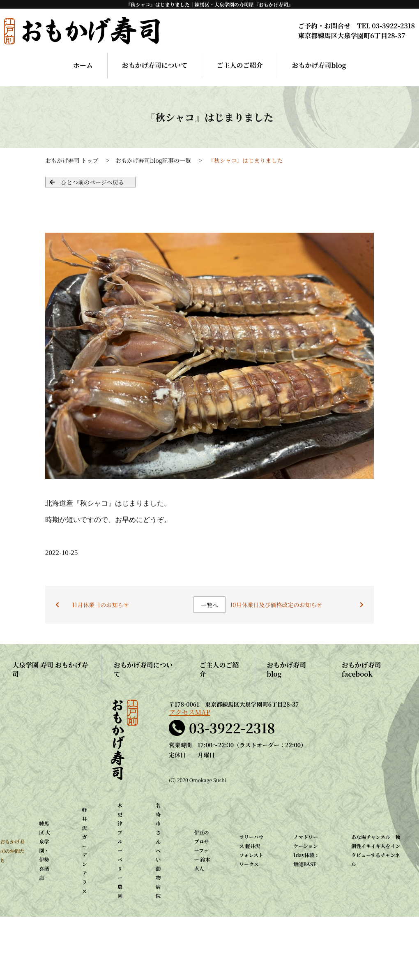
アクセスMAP (190, 712)
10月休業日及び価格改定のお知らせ (276, 605)
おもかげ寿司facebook (361, 669)
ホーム (83, 65)
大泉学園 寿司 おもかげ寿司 (50, 669)
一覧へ (209, 605)
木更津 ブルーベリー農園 (120, 850)
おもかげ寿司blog (319, 65)
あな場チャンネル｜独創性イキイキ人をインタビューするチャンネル (376, 850)
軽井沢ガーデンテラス (85, 850)
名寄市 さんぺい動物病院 (158, 850)
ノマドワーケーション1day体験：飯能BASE (306, 850)
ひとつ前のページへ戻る (92, 182)
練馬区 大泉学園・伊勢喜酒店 (45, 850)
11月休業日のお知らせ (100, 605)
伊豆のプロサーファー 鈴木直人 (202, 850)
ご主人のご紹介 (239, 65)
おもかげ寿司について (155, 65)
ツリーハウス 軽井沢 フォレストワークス (251, 850)
